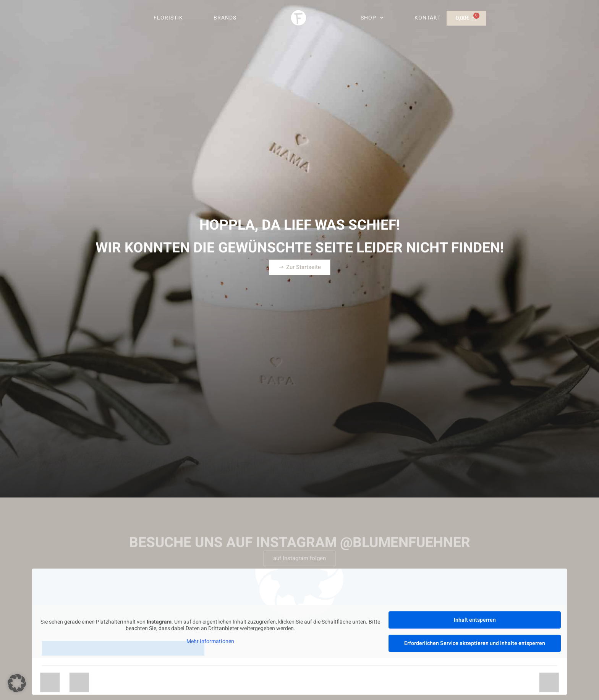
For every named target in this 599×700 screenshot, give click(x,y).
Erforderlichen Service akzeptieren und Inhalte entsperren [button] (475, 643)
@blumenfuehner (405, 553)
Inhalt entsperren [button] (475, 620)
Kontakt (428, 18)
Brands (225, 18)
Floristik (168, 18)
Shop (372, 18)
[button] (17, 683)
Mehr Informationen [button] (210, 642)
